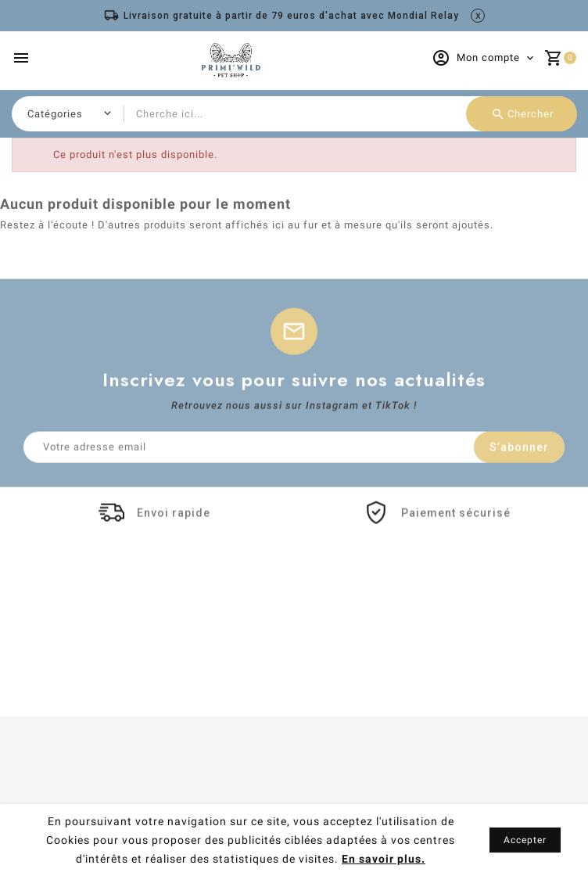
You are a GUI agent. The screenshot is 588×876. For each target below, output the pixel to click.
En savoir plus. (384, 859)
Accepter (525, 840)
